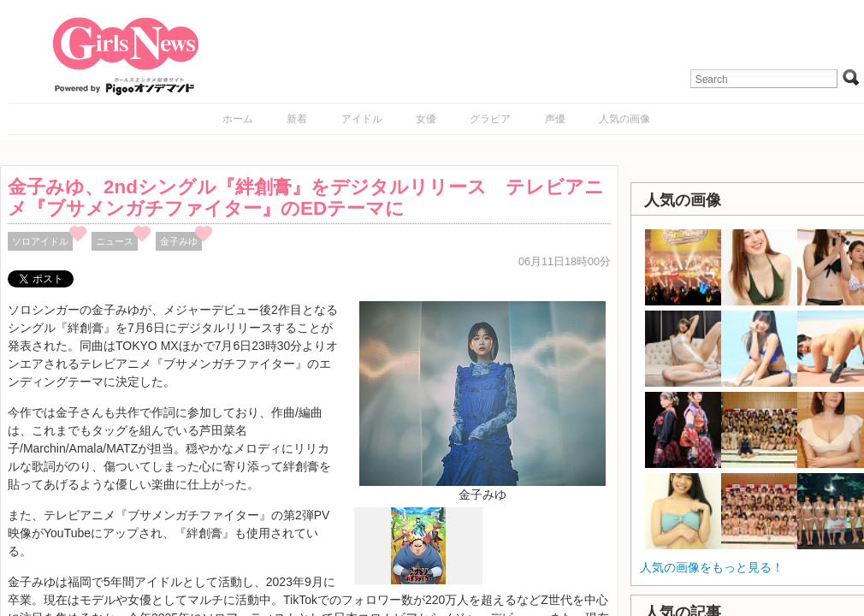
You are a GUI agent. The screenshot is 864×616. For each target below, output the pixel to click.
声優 (555, 119)
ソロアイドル (40, 241)
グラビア (490, 119)
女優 (426, 119)
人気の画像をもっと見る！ (712, 567)
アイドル (362, 119)
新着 (297, 119)
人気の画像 (624, 119)
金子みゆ (179, 241)
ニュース (115, 241)
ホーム (238, 119)
